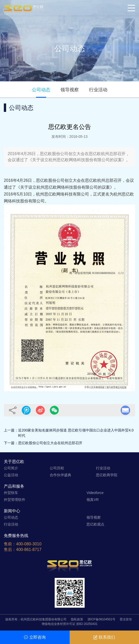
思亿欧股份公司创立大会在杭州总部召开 (50, 443)
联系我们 (104, 637)
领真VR (92, 500)
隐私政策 (77, 619)
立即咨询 (35, 637)
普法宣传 (126, 619)
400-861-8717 (29, 550)
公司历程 (57, 468)
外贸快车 (11, 493)
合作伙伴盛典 (60, 475)
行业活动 (98, 90)
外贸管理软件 (15, 500)
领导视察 (70, 90)
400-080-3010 (29, 544)
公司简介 (11, 468)
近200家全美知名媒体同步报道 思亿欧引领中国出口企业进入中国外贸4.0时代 (76, 433)
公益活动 (11, 475)
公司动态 (41, 90)
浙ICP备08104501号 (101, 619)
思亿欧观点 (95, 524)
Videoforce (95, 493)
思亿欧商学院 (107, 475)
